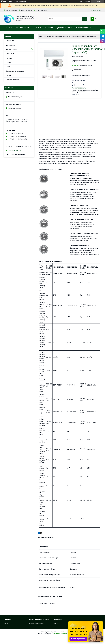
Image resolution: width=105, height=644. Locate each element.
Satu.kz (62, 632)
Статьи (8, 62)
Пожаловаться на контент (59, 634)
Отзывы (9, 75)
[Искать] (85, 19)
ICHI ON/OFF (50, 37)
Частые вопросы (84, 28)
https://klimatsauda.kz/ (18, 154)
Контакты (49, 28)
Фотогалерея (11, 45)
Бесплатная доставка (79, 80)
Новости (9, 58)
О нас (38, 28)
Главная (9, 28)
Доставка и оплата (64, 28)
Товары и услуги (23, 28)
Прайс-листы (10, 54)
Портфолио (10, 41)
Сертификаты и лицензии (15, 71)
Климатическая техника (37, 623)
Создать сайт (17, 1)
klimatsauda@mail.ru (14, 151)
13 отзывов (86, 1)
